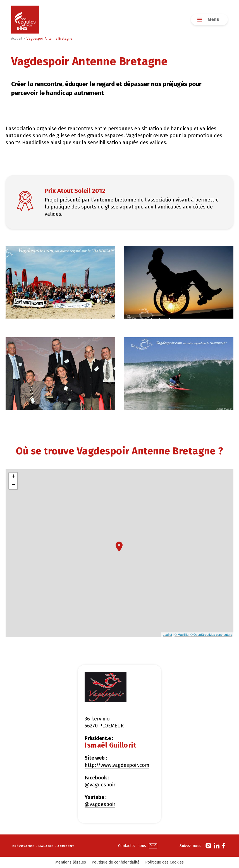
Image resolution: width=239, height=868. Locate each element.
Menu (214, 19)
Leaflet (167, 635)
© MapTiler (182, 635)
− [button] (13, 485)
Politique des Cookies (164, 862)
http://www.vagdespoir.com (117, 765)
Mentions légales (71, 862)
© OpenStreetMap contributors (211, 635)
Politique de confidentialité (116, 862)
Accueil (17, 39)
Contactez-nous (132, 846)
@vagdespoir (100, 785)
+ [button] (13, 477)
